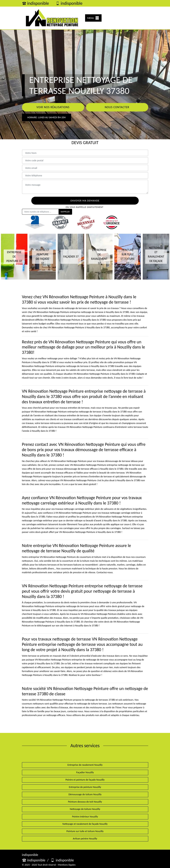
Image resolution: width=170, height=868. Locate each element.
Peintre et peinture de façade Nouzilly (85, 780)
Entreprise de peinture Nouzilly (85, 787)
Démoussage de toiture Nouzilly (85, 794)
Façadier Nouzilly (85, 772)
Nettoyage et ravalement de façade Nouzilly (85, 824)
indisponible (36, 3)
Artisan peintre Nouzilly (85, 839)
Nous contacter (117, 107)
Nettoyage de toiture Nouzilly (85, 809)
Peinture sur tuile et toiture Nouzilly (85, 831)
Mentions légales (67, 865)
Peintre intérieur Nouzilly (85, 817)
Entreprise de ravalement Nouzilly (85, 765)
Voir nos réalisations (53, 107)
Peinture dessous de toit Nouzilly (85, 802)
